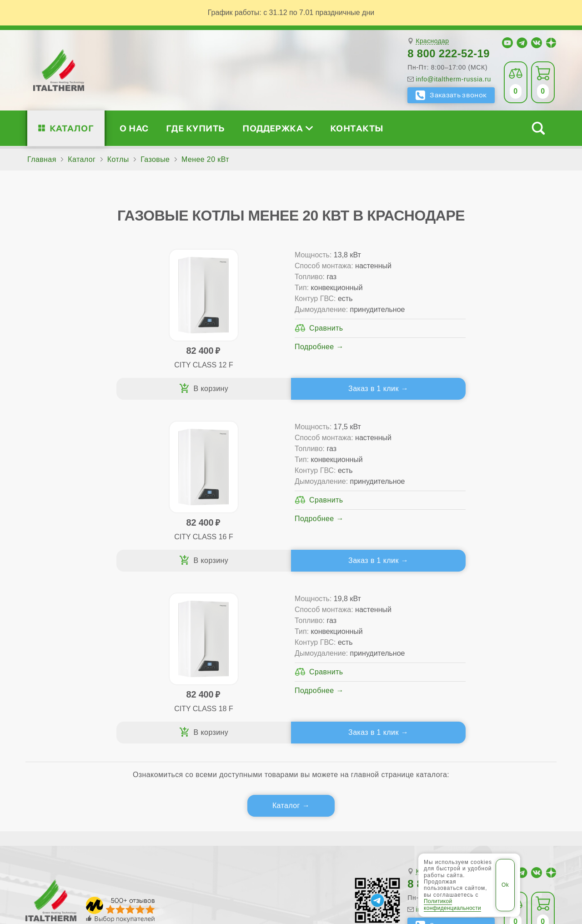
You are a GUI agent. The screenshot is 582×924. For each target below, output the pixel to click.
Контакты (357, 128)
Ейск (358, 811)
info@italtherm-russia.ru (453, 79)
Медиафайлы (83, 645)
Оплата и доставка (359, 659)
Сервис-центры (352, 630)
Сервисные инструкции (483, 630)
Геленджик (324, 811)
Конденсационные (194, 674)
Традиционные (188, 630)
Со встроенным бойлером (208, 659)
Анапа (196, 811)
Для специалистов (486, 615)
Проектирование (77, 659)
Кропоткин (437, 811)
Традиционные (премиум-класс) (218, 645)
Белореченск (275, 811)
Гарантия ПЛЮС (354, 645)
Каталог (72, 128)
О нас (134, 128)
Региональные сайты (271, 854)
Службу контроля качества (193, 741)
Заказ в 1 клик (153, 392)
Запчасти (353, 674)
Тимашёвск (210, 828)
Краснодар (432, 41)
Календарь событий (478, 688)
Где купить (196, 128)
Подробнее (142, 369)
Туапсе (290, 828)
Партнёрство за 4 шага (494, 645)
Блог (55, 688)
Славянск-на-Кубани (122, 828)
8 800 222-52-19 (449, 53)
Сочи (174, 828)
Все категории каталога (178, 854)
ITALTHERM (76, 854)
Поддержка (277, 128)
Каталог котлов (195, 615)
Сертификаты (72, 630)
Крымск (476, 811)
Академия (471, 674)
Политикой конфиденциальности (452, 904)
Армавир (230, 811)
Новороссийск (54, 828)
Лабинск (511, 811)
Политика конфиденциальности (377, 854)
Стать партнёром (473, 659)
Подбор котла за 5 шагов (212, 688)
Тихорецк (254, 828)
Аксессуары (357, 688)
